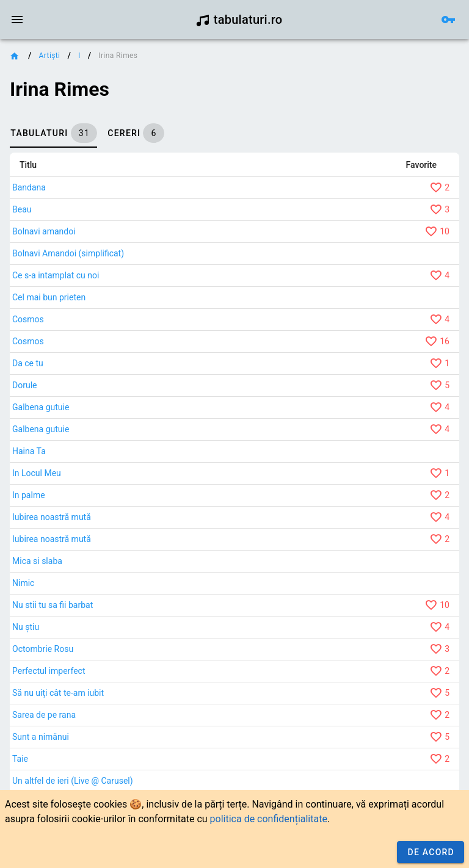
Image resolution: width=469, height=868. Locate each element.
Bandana (29, 187)
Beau (22, 209)
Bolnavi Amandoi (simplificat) (68, 253)
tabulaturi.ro (239, 20)
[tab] (53, 133)
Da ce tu (28, 363)
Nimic (23, 583)
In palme (29, 495)
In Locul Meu (37, 473)
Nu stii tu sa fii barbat (53, 605)
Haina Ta (29, 451)
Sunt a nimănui (41, 737)
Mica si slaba (37, 561)
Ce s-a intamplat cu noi (56, 275)
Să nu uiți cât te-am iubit (58, 693)
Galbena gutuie (41, 407)
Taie (20, 759)
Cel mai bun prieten (49, 297)
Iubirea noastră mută (52, 517)
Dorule (24, 385)
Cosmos (28, 319)
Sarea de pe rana (44, 715)
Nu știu (26, 627)
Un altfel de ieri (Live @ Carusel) (73, 781)
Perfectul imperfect (49, 671)
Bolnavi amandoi (44, 231)
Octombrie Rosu (43, 649)
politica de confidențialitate (269, 819)
